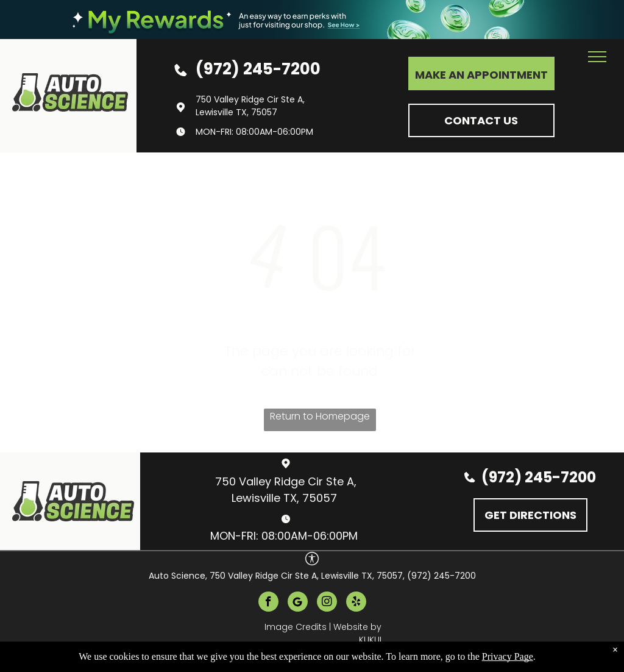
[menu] (597, 57)
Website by (357, 627)
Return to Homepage (320, 416)
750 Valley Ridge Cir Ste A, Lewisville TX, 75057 (250, 106)
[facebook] (268, 603)
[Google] (298, 603)
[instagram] (327, 603)
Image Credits (296, 627)
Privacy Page (508, 656)
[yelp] (356, 603)
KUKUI (370, 640)
